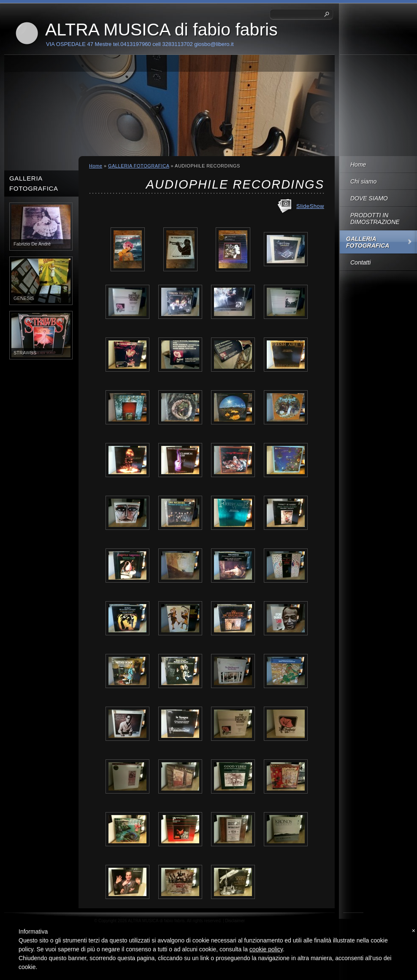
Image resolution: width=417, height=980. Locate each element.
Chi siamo (363, 181)
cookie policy (266, 949)
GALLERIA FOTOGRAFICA (368, 242)
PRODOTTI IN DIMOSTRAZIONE (375, 219)
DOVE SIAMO (369, 198)
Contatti (360, 262)
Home (358, 165)
